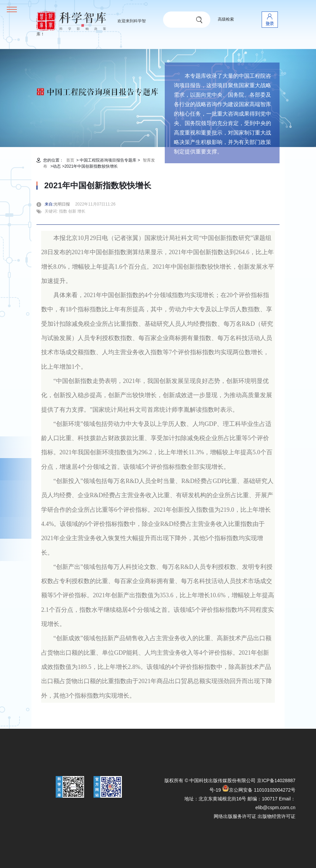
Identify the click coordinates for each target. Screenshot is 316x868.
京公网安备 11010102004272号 (259, 790)
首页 (70, 160)
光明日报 (64, 204)
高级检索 (226, 19)
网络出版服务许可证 (235, 816)
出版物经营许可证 (276, 816)
